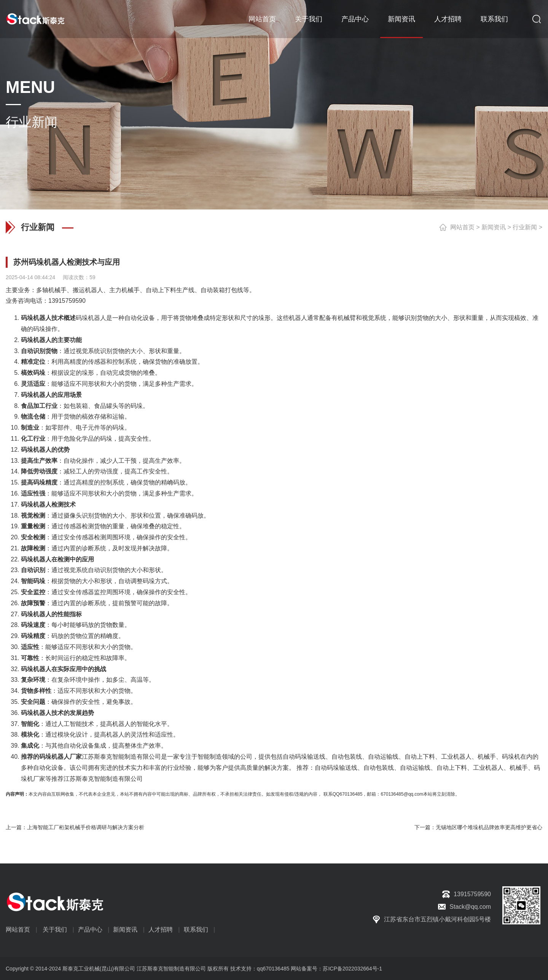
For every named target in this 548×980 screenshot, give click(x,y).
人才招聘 (448, 19)
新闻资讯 (401, 19)
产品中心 (355, 19)
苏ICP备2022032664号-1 (352, 969)
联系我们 (494, 19)
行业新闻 (525, 227)
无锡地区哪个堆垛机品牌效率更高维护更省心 (489, 827)
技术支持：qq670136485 (259, 969)
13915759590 (67, 301)
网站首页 (262, 19)
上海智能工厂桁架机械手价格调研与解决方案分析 (86, 827)
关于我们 (309, 19)
